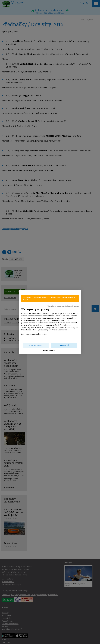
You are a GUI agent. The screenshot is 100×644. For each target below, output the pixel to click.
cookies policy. (41, 334)
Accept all (64, 345)
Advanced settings (50, 350)
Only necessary (36, 345)
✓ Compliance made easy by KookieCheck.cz (63, 306)
